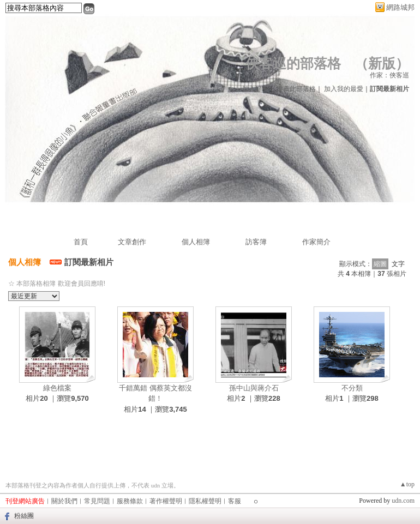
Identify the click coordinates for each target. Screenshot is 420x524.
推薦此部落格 (296, 89)
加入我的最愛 (344, 89)
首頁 (81, 242)
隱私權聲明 (205, 501)
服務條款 (130, 501)
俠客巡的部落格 (293, 64)
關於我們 (64, 501)
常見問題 (97, 501)
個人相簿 (196, 242)
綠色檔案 (57, 388)
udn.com (403, 501)
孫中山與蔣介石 (254, 388)
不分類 (352, 388)
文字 (398, 264)
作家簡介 (316, 242)
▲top (407, 484)
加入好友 (255, 89)
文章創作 (132, 242)
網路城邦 (400, 7)
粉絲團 (24, 516)
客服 (235, 501)
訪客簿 (256, 242)
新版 (382, 64)
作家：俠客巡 (389, 75)
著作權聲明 (166, 501)
